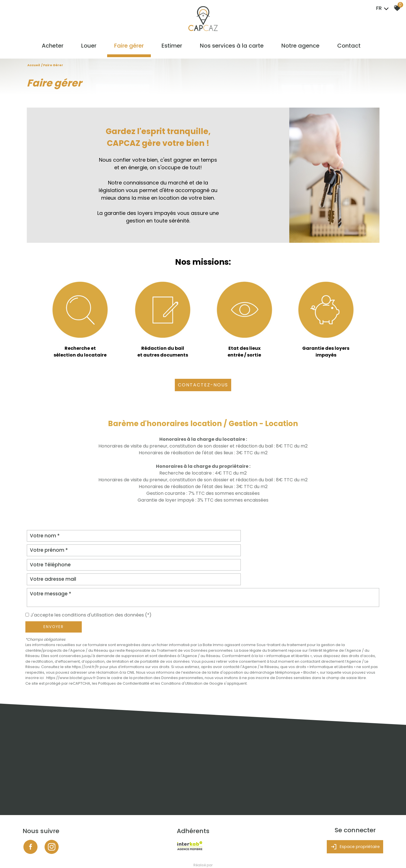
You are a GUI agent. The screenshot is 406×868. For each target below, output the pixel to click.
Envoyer (54, 598)
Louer (91, 47)
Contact (347, 47)
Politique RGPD (139, 855)
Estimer (172, 47)
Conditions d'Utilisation (182, 655)
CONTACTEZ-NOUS (203, 385)
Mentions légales (60, 855)
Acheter (56, 47)
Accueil (34, 65)
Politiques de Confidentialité (124, 655)
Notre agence (299, 47)
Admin (120, 855)
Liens (108, 855)
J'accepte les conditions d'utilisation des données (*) (97, 586)
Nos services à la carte (231, 47)
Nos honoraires (89, 855)
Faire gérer (130, 47)
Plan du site (34, 855)
